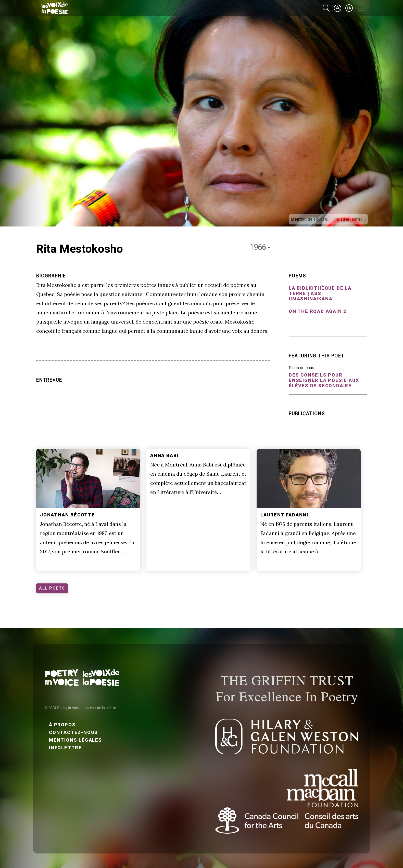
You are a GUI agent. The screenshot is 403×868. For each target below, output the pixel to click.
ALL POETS (52, 588)
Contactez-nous (73, 732)
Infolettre (65, 748)
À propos (62, 725)
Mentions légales (75, 740)
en (349, 8)
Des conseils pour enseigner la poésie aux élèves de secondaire (324, 380)
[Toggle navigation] (361, 8)
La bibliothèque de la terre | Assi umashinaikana (320, 293)
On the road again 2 (318, 311)
